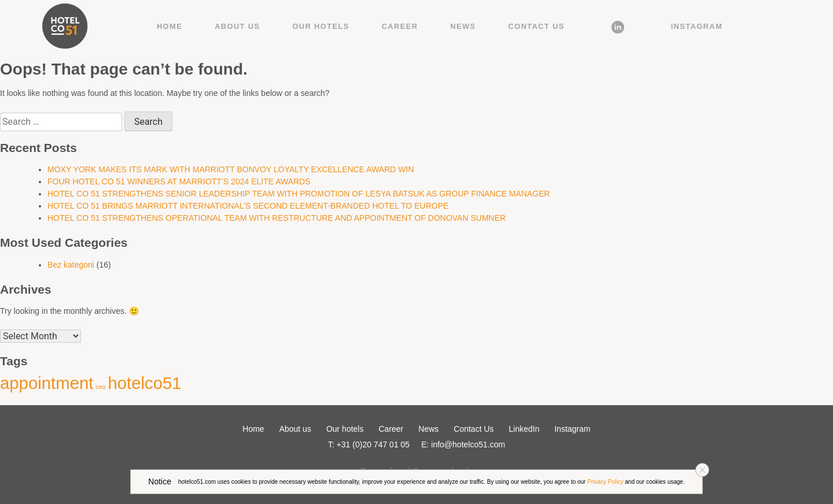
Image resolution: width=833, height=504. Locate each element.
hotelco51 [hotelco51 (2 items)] (144, 383)
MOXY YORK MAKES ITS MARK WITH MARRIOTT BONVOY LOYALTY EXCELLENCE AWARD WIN (231, 169)
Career (400, 26)
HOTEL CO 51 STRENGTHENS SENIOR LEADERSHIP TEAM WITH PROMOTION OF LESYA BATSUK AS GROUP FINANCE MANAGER (299, 194)
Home (169, 26)
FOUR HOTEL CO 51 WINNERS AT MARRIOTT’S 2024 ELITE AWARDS (179, 181)
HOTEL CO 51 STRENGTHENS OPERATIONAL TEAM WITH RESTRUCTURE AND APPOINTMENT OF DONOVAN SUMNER (277, 218)
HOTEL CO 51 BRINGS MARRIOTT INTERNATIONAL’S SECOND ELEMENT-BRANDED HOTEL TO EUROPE (248, 206)
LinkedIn (618, 26)
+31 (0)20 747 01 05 (373, 444)
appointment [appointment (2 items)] (47, 383)
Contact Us (537, 26)
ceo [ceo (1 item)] (100, 387)
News (463, 26)
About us (237, 26)
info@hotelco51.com (468, 444)
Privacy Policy (605, 482)
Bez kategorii (71, 265)
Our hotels (320, 26)
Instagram (697, 26)
